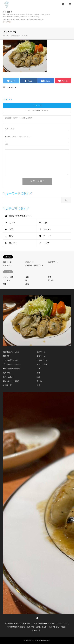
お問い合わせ (8, 377)
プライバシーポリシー (12, 364)
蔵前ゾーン (7, 262)
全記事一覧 (7, 385)
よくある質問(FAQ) (11, 360)
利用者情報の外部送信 (12, 369)
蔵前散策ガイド (31, 640)
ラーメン (47, 229)
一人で (46, 243)
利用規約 (6, 356)
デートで (47, 236)
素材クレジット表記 (11, 381)
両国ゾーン (30, 262)
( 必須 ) (10, 129)
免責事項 (6, 373)
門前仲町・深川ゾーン (34, 265)
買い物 (51, 280)
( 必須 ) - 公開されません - (18, 137)
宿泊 (5, 284)
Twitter (37, 618)
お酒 (11, 229)
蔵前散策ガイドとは (11, 352)
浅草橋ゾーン (53, 262)
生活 (27, 284)
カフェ (12, 223)
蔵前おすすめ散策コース (20, 216)
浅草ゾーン (7, 265)
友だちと (13, 243)
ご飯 (45, 223)
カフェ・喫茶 (8, 277)
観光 (11, 236)
